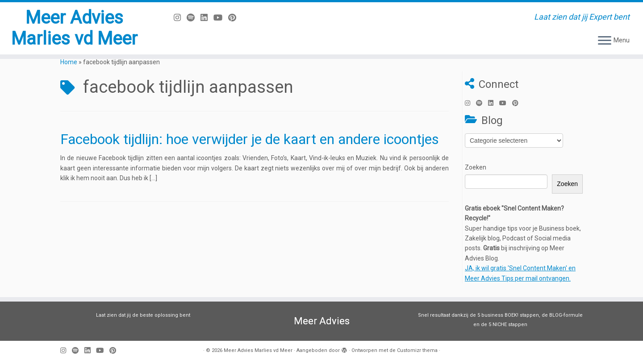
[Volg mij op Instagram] (180, 18)
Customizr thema (417, 350)
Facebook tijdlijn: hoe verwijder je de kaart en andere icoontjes (250, 139)
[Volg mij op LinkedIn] (207, 18)
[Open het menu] (605, 41)
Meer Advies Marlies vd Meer (74, 28)
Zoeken (476, 167)
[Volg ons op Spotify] (194, 18)
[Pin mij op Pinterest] (235, 18)
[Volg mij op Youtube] (221, 18)
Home (69, 62)
